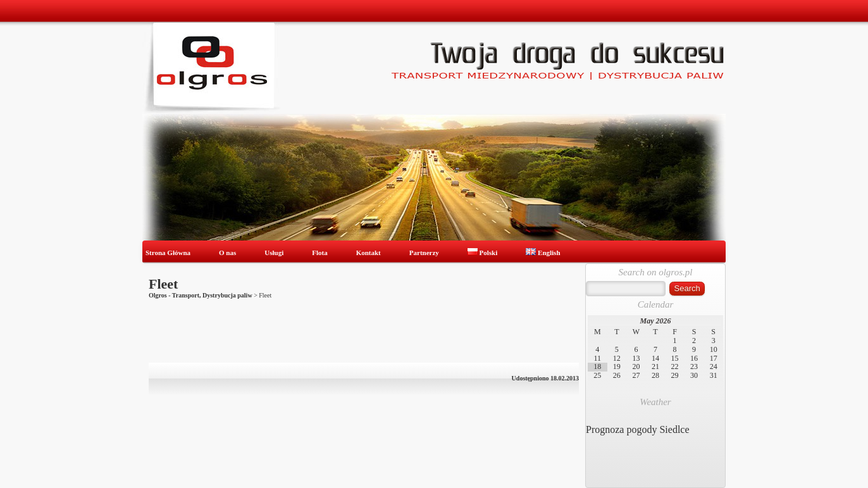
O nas (227, 253)
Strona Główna (168, 253)
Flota (319, 253)
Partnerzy (424, 253)
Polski (482, 253)
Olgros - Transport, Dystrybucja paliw (201, 295)
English (543, 253)
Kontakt (369, 253)
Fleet (163, 284)
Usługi (274, 253)
